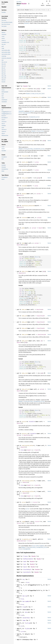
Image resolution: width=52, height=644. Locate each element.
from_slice (25, 89)
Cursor (35, 502)
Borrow (25, 596)
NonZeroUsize (21, 541)
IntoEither (26, 618)
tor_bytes (19, 2)
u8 (38, 89)
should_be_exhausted (28, 206)
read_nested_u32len (28, 491)
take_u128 (25, 334)
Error (30, 541)
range (23, 521)
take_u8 (24, 309)
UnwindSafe (27, 572)
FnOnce (22, 450)
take (23, 243)
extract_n (25, 433)
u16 (43, 316)
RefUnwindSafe (28, 559)
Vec (29, 435)
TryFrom (27, 623)
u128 (44, 334)
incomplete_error (27, 539)
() (22, 195)
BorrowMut (26, 601)
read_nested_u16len (28, 481)
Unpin (25, 567)
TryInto (27, 629)
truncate (24, 218)
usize (37, 162)
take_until (25, 341)
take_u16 (24, 316)
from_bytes (25, 156)
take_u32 (24, 322)
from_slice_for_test (28, 141)
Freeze (26, 556)
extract (24, 422)
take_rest (25, 373)
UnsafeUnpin (27, 569)
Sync (25, 564)
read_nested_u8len (27, 445)
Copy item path (29, 4)
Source (18, 5)
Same (24, 620)
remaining (25, 170)
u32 (43, 322)
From (24, 607)
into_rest (25, 178)
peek (23, 228)
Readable (32, 422)
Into (26, 612)
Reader (26, 86)
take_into (25, 271)
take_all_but (26, 389)
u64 (43, 328)
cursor (24, 502)
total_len (25, 162)
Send (25, 561)
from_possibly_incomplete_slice (32, 97)
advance (24, 194)
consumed (24, 186)
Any (24, 579)
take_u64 (24, 328)
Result (19, 195)
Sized (28, 582)
